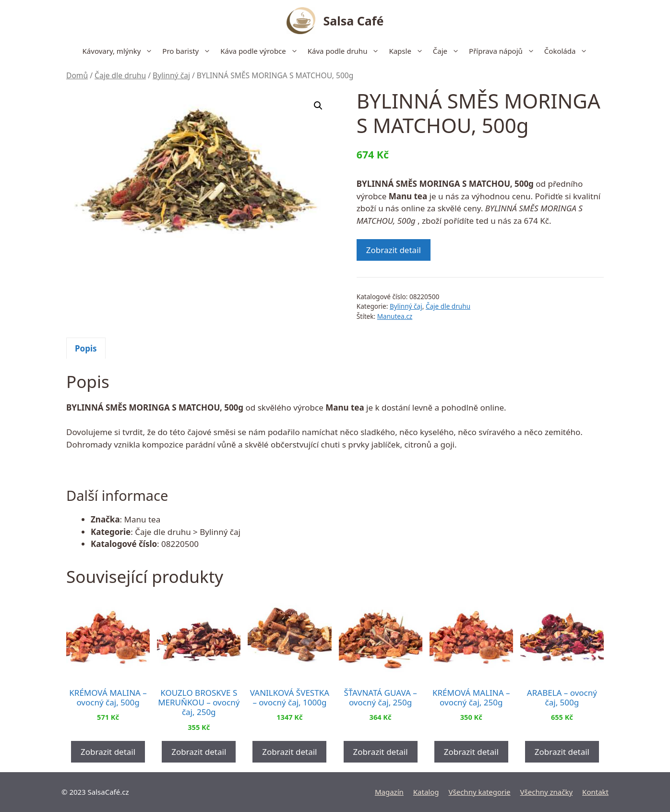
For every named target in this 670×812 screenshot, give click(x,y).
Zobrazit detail (394, 250)
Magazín (389, 792)
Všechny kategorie (480, 792)
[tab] (86, 348)
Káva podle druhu (346, 51)
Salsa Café (354, 21)
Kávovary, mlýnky (120, 51)
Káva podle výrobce (262, 51)
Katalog (426, 792)
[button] (318, 106)
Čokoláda (568, 51)
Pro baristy (189, 51)
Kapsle (408, 51)
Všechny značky (547, 792)
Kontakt (595, 792)
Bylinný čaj (171, 75)
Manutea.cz (395, 316)
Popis (86, 348)
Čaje (449, 51)
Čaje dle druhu (120, 75)
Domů (77, 75)
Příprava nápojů (504, 51)
